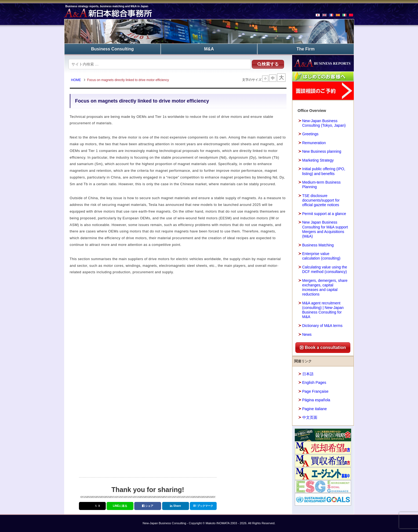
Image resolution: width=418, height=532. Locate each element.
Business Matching (318, 245)
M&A (209, 49)
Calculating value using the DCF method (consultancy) (325, 269)
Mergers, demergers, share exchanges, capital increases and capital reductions (325, 287)
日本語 (308, 374)
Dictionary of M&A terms (322, 326)
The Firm (306, 49)
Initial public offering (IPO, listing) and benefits (324, 171)
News (307, 334)
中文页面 (310, 417)
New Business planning (322, 151)
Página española (316, 400)
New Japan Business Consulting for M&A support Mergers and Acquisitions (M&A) (325, 229)
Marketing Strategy (318, 160)
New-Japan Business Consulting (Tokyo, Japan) (324, 123)
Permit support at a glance (324, 214)
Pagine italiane (315, 409)
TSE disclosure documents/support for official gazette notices (321, 200)
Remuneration (314, 143)
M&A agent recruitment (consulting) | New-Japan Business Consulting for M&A (323, 310)
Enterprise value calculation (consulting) (321, 256)
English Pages (314, 382)
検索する (268, 64)
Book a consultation (323, 347)
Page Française (315, 391)
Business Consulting (112, 49)
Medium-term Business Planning (321, 185)
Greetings (310, 134)
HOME (76, 80)
